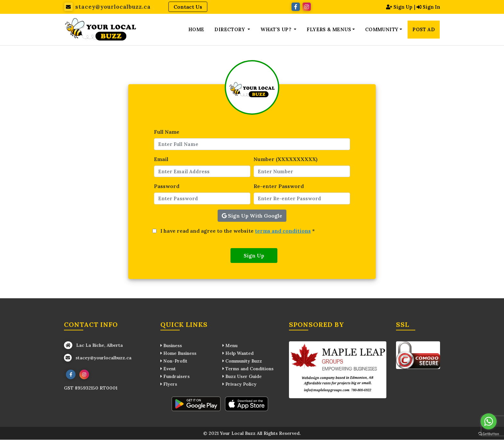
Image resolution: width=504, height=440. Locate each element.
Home (196, 30)
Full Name (167, 132)
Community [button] (382, 30)
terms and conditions (283, 231)
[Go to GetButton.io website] (489, 434)
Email (161, 159)
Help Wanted (238, 354)
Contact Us (188, 7)
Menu (230, 346)
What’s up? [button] (276, 30)
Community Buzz (242, 361)
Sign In (428, 7)
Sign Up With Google (252, 216)
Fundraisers (175, 377)
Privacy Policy (239, 384)
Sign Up (397, 7)
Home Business (178, 354)
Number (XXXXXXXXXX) (286, 159)
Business (171, 346)
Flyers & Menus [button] (329, 30)
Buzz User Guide (242, 377)
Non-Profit (174, 361)
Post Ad (424, 30)
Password (167, 187)
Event (168, 369)
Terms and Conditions (248, 369)
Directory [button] (230, 30)
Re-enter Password (279, 187)
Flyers (169, 384)
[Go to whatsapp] (489, 421)
